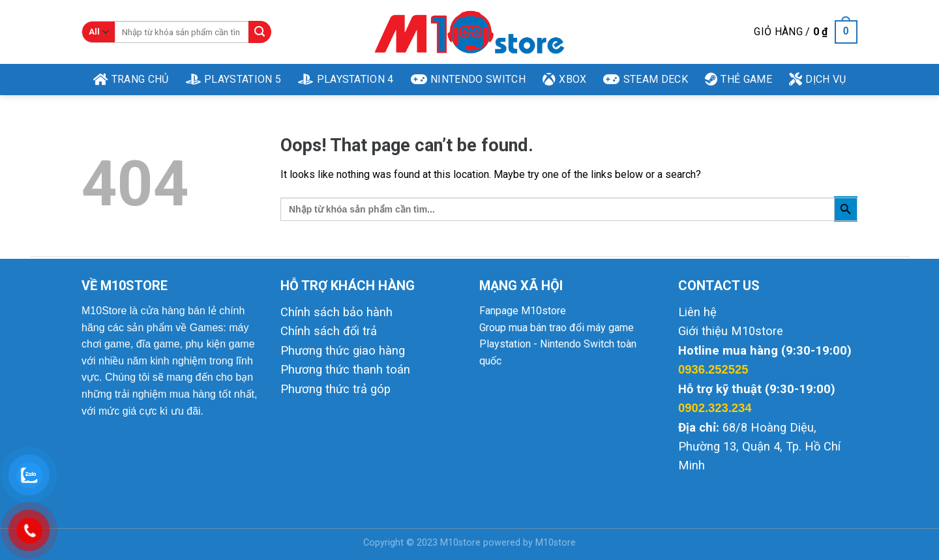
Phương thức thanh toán (345, 369)
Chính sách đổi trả (329, 331)
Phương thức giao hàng (343, 350)
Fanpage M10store (523, 311)
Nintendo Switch (468, 80)
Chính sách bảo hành (336, 312)
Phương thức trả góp (335, 389)
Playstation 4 (346, 80)
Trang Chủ (131, 80)
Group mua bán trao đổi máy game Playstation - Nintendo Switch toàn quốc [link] (558, 344)
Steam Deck (646, 80)
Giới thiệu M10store (731, 331)
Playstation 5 (234, 80)
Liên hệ (697, 312)
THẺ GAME (738, 80)
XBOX (565, 80)
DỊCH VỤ (818, 80)
